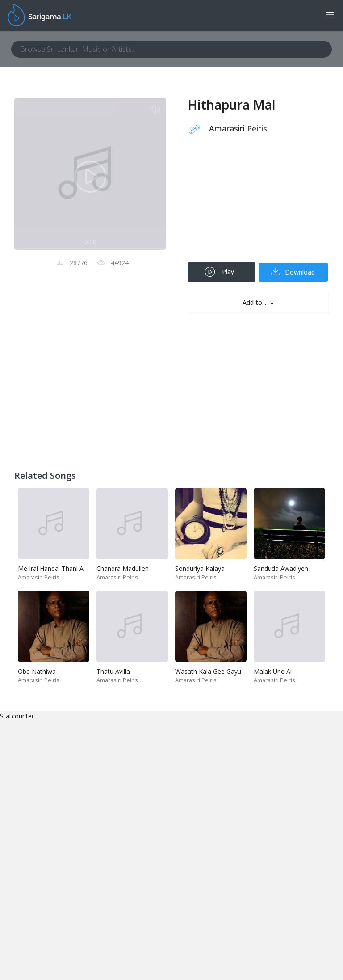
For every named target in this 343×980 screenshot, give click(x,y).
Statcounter (17, 716)
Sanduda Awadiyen (281, 568)
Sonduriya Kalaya (200, 568)
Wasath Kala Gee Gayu (208, 671)
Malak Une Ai (273, 671)
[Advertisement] (258, 204)
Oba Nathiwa (37, 671)
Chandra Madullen (123, 568)
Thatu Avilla (113, 671)
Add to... (255, 302)
